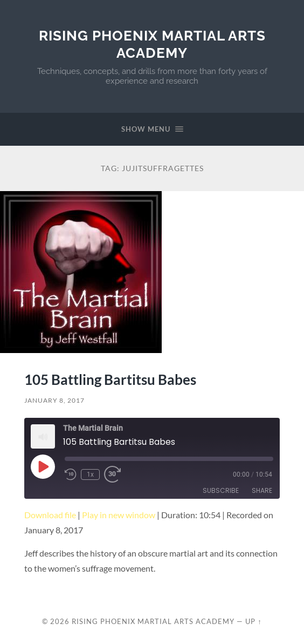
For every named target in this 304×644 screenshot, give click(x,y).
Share (262, 490)
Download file (50, 515)
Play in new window (119, 515)
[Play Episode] (43, 466)
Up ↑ (253, 621)
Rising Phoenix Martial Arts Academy (152, 44)
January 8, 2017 (54, 400)
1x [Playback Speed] (90, 474)
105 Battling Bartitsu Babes (110, 379)
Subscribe (221, 490)
